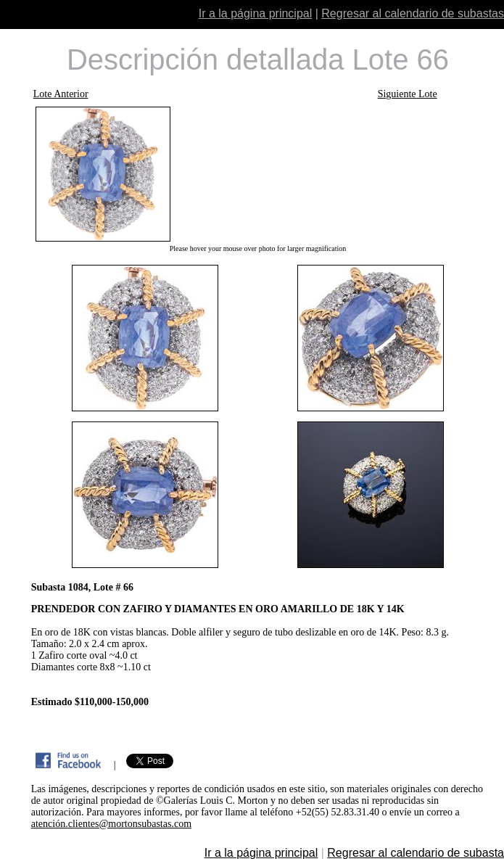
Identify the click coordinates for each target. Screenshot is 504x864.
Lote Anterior (61, 94)
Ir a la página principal (256, 13)
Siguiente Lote (408, 94)
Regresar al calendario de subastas (413, 13)
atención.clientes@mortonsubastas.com (111, 824)
